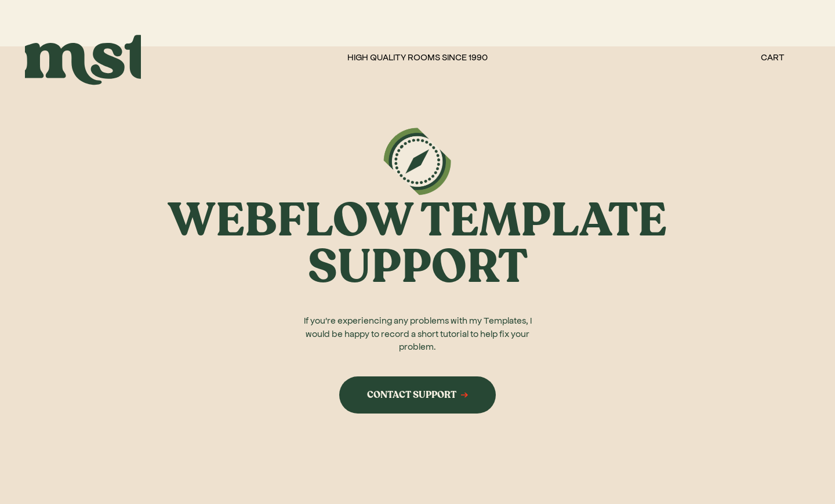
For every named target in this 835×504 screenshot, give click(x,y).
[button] (773, 57)
